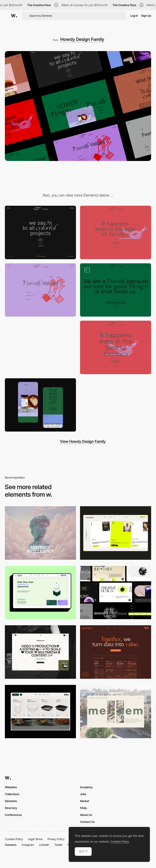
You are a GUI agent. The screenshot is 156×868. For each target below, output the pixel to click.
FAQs (83, 808)
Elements (11, 801)
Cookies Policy (14, 839)
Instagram (28, 845)
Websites (11, 787)
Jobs (83, 794)
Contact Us (87, 822)
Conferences (13, 815)
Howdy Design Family (82, 39)
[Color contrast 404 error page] (116, 347)
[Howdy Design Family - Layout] (116, 290)
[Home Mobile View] (40, 405)
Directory (11, 808)
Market (85, 801)
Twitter (58, 845)
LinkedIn (44, 845)
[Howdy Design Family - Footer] (40, 232)
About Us (86, 815)
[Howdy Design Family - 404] (116, 232)
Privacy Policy (56, 839)
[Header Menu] (40, 712)
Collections (12, 794)
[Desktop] (40, 533)
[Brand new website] (40, 347)
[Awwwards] (14, 16)
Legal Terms (35, 839)
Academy (86, 787)
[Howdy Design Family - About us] (40, 290)
